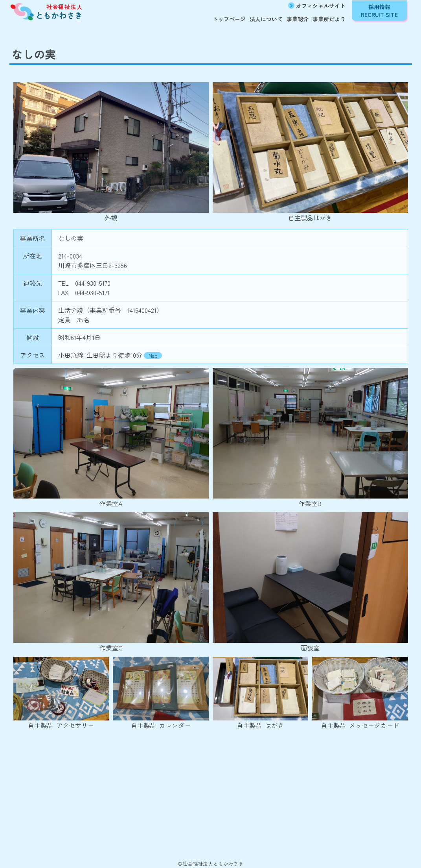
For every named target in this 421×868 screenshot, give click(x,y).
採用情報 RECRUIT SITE (379, 11)
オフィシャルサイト (321, 6)
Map (153, 356)
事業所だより (329, 19)
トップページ (229, 19)
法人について (266, 19)
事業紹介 (298, 19)
